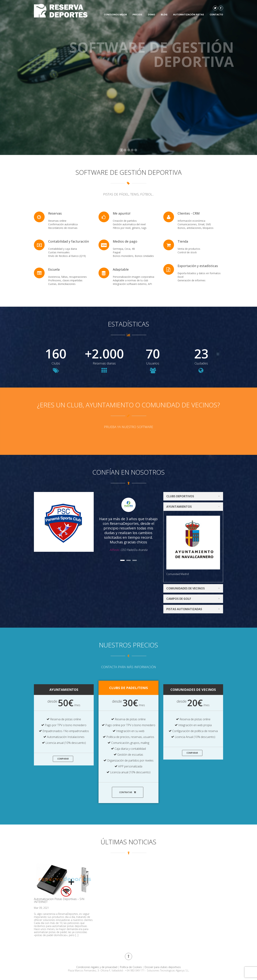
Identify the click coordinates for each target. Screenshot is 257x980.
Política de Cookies (131, 967)
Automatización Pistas (189, 15)
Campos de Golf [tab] (194, 599)
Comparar (63, 759)
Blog (164, 15)
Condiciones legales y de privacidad (97, 967)
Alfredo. (115, 550)
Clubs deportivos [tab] (194, 496)
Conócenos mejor (115, 15)
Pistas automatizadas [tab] (194, 609)
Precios (137, 15)
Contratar (128, 792)
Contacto (216, 15)
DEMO (152, 15)
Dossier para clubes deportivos (163, 967)
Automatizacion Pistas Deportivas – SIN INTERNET (59, 900)
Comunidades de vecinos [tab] (194, 588)
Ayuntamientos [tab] (194, 507)
